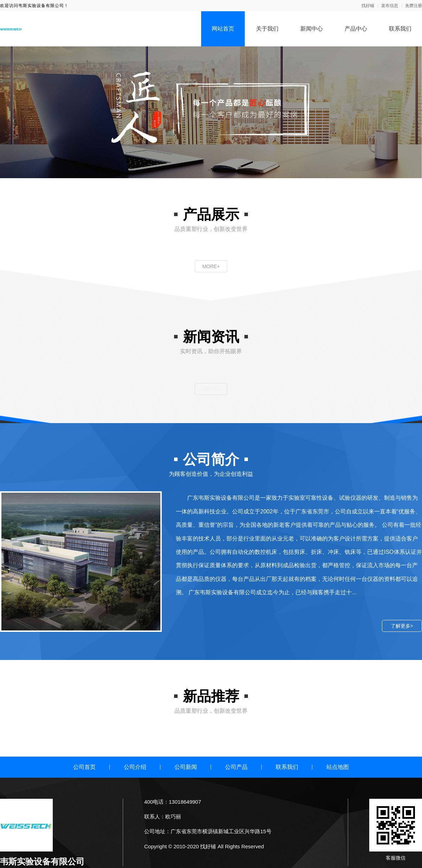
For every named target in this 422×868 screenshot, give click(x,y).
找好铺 (368, 6)
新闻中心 (312, 29)
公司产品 (236, 767)
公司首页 (84, 767)
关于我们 (267, 29)
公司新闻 (186, 767)
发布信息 (390, 6)
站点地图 (338, 767)
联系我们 (400, 29)
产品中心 (356, 29)
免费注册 (414, 6)
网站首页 (223, 29)
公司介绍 (135, 767)
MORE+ (211, 266)
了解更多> (402, 626)
